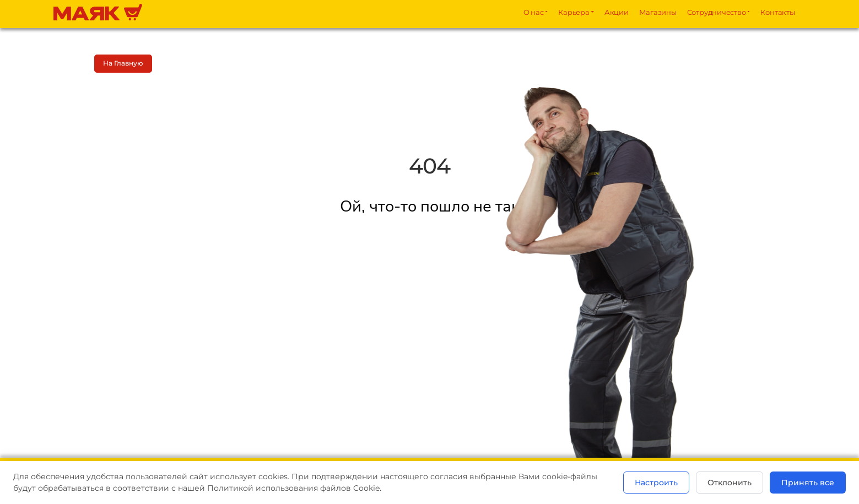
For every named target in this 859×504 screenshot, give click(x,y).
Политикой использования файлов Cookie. (294, 488)
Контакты (777, 12)
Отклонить (730, 483)
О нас (534, 12)
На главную (123, 63)
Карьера (574, 12)
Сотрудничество (717, 12)
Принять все (808, 483)
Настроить (656, 483)
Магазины (658, 12)
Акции (617, 12)
